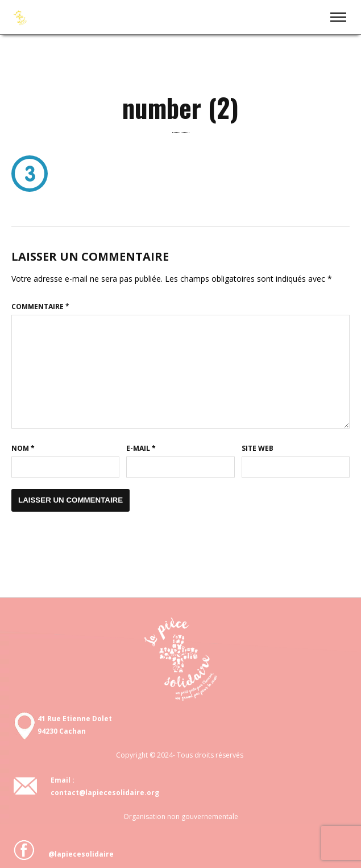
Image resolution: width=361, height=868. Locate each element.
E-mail (141, 448)
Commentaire (40, 307)
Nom (23, 448)
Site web (258, 448)
